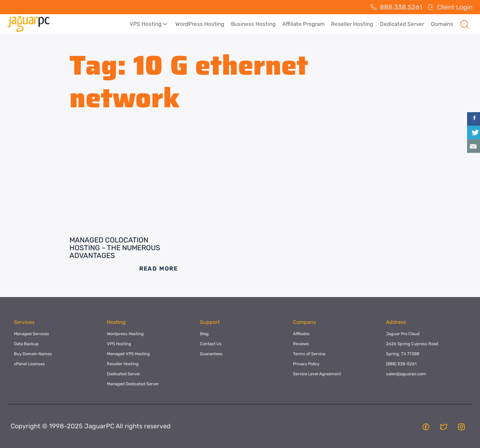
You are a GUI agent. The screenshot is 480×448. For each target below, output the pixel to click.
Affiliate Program (304, 24)
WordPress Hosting (201, 24)
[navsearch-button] (464, 24)
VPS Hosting (150, 24)
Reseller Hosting (353, 24)
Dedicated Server (402, 24)
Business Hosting (254, 24)
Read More (159, 269)
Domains (442, 24)
